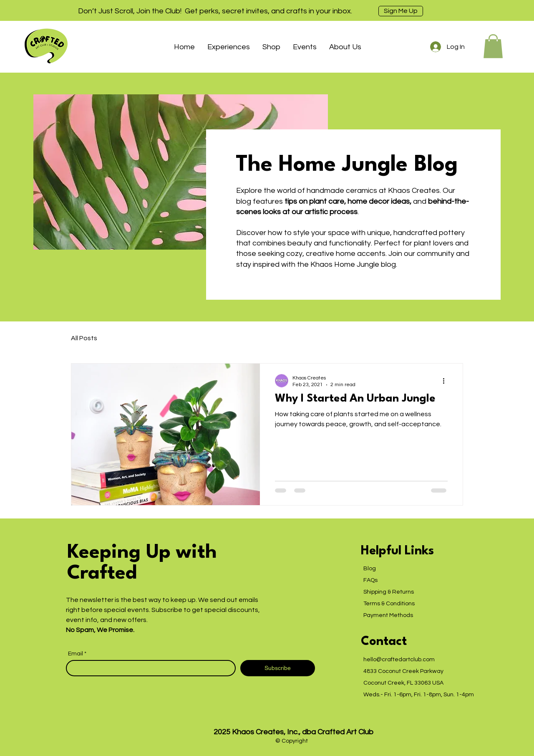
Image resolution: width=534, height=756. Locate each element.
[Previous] (44, 11)
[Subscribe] (278, 668)
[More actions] (446, 381)
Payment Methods (388, 615)
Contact (384, 642)
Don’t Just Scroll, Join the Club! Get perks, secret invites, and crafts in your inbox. (215, 11)
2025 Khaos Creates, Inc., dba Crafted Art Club (293, 732)
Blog (370, 569)
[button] (229, 47)
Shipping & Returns (389, 592)
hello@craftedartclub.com (399, 660)
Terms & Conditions (389, 604)
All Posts (84, 338)
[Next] (490, 11)
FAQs (370, 580)
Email (76, 654)
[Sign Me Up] (401, 11)
